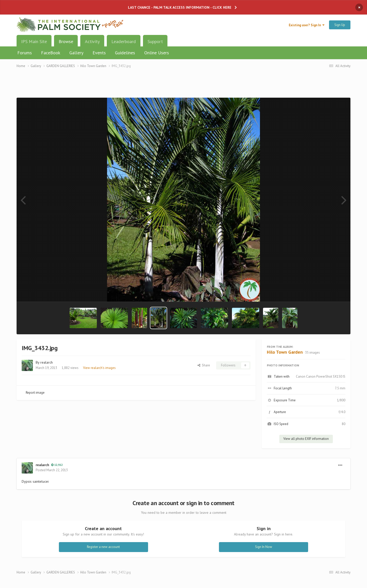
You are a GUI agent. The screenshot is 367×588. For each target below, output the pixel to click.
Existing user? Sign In (307, 25)
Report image (35, 393)
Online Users (157, 53)
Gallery (76, 53)
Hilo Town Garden (285, 352)
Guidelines (125, 53)
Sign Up (340, 25)
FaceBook (51, 53)
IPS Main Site (34, 41)
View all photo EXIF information (306, 439)
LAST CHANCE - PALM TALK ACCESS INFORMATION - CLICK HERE (180, 7)
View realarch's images (99, 368)
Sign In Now (264, 547)
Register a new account (103, 547)
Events (99, 53)
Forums (25, 53)
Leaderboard (124, 41)
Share (204, 365)
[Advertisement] (183, 86)
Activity (92, 41)
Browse (66, 43)
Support (155, 41)
